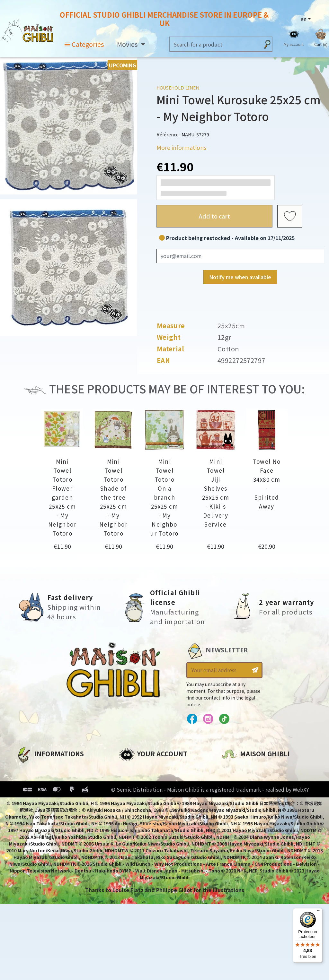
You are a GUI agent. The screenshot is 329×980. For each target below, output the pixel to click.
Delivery (27, 812)
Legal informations (42, 780)
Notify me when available (240, 277)
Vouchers (131, 802)
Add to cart (214, 216)
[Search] (215, 44)
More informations (181, 147)
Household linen (178, 88)
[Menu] (319, 912)
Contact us (236, 838)
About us (28, 769)
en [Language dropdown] (303, 19)
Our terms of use (39, 791)
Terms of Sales (36, 802)
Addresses (133, 791)
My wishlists (135, 812)
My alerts (131, 823)
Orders (128, 780)
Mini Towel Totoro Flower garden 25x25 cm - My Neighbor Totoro (62, 497)
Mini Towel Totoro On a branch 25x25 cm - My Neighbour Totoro (164, 497)
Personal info (137, 769)
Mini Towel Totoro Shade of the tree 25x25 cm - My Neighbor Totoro (113, 497)
